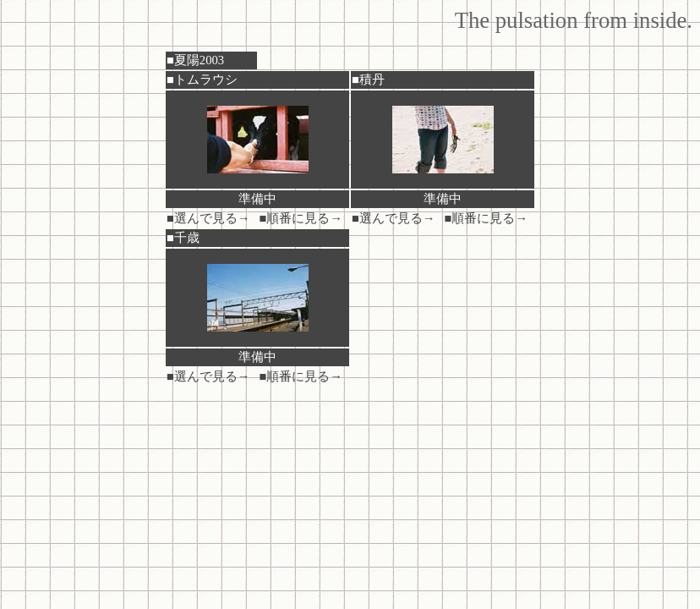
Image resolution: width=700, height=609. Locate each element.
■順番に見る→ (301, 218)
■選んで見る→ (208, 218)
